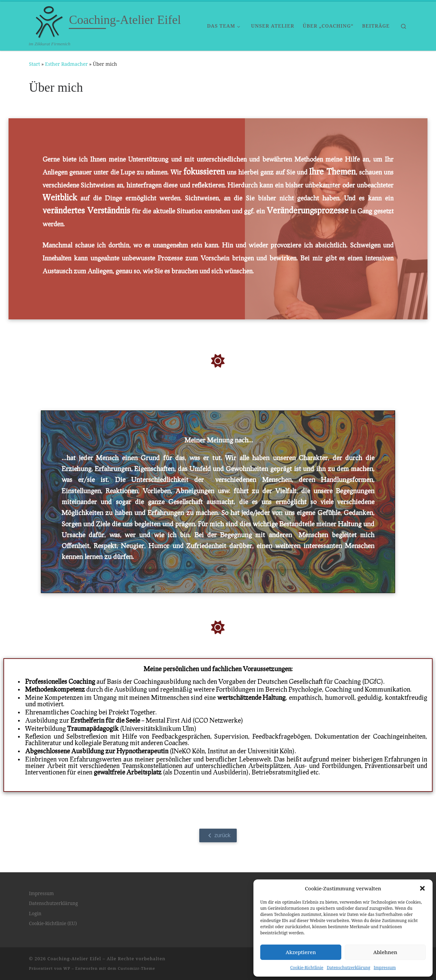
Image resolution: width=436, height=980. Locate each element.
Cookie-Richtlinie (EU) (53, 923)
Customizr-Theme (137, 968)
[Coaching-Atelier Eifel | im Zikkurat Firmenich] (48, 21)
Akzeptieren (301, 952)
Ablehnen (385, 952)
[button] (422, 888)
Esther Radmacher (66, 64)
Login (35, 914)
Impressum (385, 968)
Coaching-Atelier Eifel (74, 959)
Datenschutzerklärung (348, 968)
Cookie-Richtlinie (307, 968)
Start (35, 64)
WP (67, 968)
